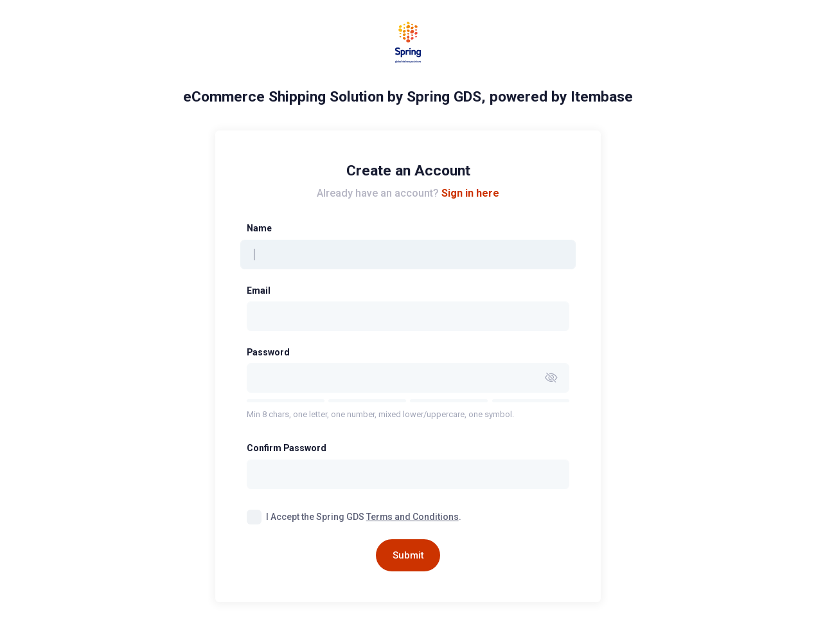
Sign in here (470, 193)
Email (259, 291)
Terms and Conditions (412, 517)
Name (259, 228)
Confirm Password (287, 448)
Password (268, 352)
